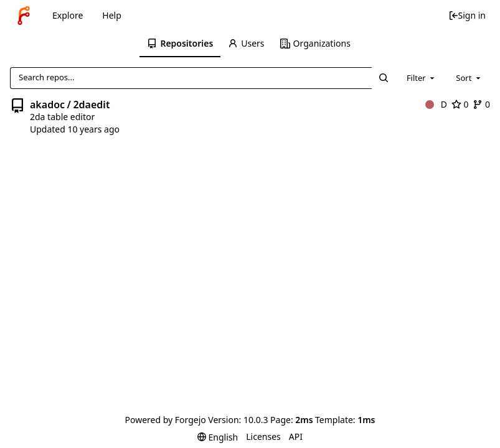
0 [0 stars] (460, 104)
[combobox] (422, 78)
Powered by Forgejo (166, 420)
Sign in (467, 15)
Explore (68, 15)
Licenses (263, 436)
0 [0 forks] (481, 104)
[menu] (218, 437)
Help (112, 15)
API (296, 436)
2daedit (91, 105)
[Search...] (383, 78)
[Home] (24, 16)
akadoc (47, 105)
